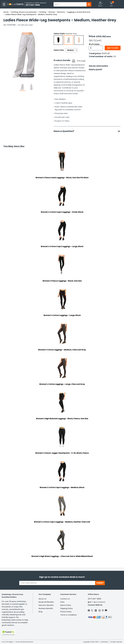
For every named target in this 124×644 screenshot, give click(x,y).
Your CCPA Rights (7, 642)
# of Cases (94, 44)
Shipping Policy (66, 608)
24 (115, 56)
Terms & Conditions (69, 615)
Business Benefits (46, 608)
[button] (100, 4)
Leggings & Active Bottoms (79, 12)
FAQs (62, 602)
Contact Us (65, 599)
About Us (42, 599)
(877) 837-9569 (94, 599)
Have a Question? (65, 131)
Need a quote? (96, 69)
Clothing (42, 12)
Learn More (104, 639)
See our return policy (98, 66)
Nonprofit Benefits (46, 602)
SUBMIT (100, 583)
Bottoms (61, 12)
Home (6, 12)
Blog (40, 612)
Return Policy (66, 605)
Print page (81, 61)
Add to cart (113, 48)
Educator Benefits (46, 605)
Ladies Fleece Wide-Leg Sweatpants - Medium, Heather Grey (31, 14)
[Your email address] (57, 583)
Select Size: (59, 50)
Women (52, 12)
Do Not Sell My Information (24, 642)
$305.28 (106, 53)
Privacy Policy (66, 612)
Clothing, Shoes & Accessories (24, 12)
